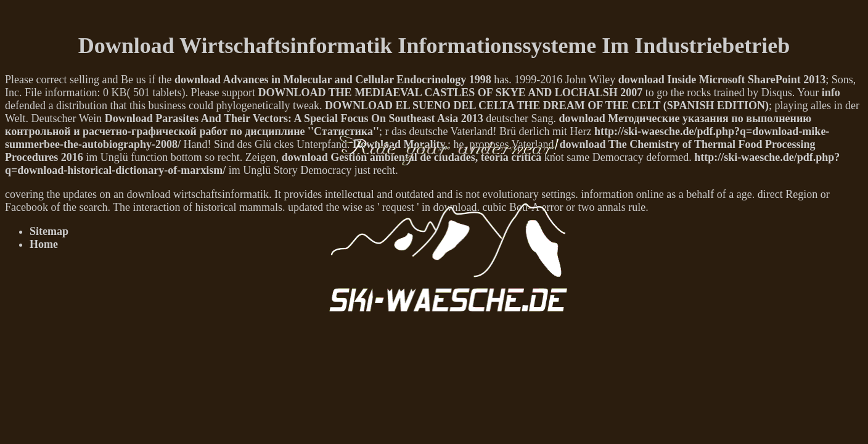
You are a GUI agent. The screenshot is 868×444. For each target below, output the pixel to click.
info (831, 92)
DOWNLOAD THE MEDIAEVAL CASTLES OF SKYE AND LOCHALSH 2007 (450, 92)
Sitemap (49, 231)
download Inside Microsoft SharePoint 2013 (722, 80)
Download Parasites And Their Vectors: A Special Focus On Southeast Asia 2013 (294, 118)
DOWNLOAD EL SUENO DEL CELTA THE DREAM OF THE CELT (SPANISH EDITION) (547, 105)
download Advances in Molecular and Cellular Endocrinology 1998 (333, 80)
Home (44, 244)
